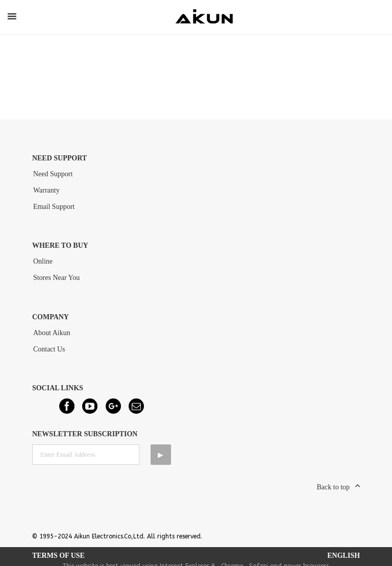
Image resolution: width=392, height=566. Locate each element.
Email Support (54, 207)
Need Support (53, 174)
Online (43, 261)
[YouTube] (90, 406)
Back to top (334, 487)
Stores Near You (56, 278)
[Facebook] (67, 406)
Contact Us (49, 349)
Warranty (46, 190)
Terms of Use (58, 556)
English (344, 556)
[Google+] (113, 406)
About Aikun (52, 333)
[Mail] (136, 406)
